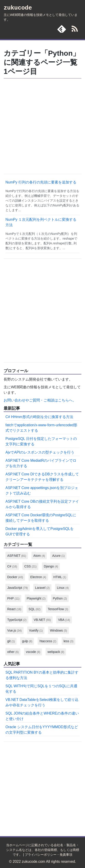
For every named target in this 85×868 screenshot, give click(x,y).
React (14, 609)
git (11, 641)
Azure (58, 556)
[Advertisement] (42, 126)
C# (12, 566)
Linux (63, 588)
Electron (38, 577)
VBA (64, 620)
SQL (35, 609)
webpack (56, 652)
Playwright (36, 598)
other (13, 652)
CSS (30, 566)
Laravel (42, 588)
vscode (33, 652)
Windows (58, 630)
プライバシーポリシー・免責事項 (49, 855)
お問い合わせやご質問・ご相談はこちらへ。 (40, 400)
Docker (15, 577)
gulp (27, 641)
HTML (60, 577)
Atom (39, 556)
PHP (13, 598)
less (68, 641)
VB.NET (42, 620)
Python (60, 598)
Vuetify (36, 630)
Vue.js (15, 630)
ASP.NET (17, 556)
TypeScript (17, 620)
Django (51, 566)
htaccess (48, 641)
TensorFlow (58, 609)
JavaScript (18, 588)
